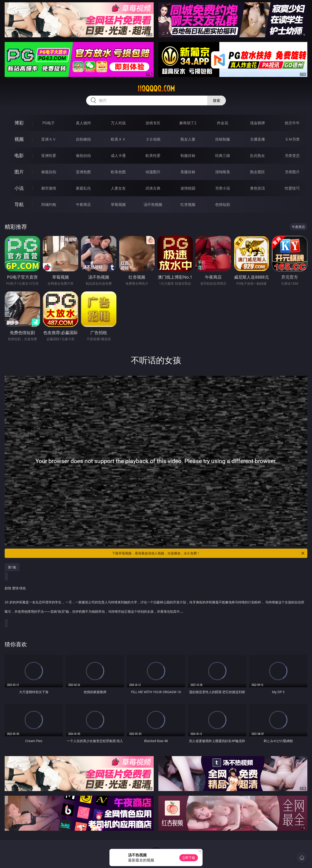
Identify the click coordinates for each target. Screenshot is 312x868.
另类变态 (292, 156)
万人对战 (118, 123)
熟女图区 (258, 172)
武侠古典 (153, 188)
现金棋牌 (258, 123)
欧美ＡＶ (118, 139)
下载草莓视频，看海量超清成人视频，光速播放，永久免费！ (209, 553)
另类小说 (223, 188)
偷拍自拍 (83, 156)
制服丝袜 (188, 156)
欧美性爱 (153, 156)
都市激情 (49, 188)
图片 (19, 172)
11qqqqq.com (156, 89)
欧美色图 (118, 172)
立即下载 (189, 858)
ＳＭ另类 (292, 139)
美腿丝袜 (188, 172)
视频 (19, 139)
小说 (19, 188)
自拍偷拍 (83, 139)
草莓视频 (118, 204)
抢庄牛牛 (292, 123)
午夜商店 (83, 204)
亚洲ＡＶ (49, 139)
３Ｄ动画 (153, 139)
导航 (19, 204)
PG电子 (49, 123)
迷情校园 (188, 188)
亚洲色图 (83, 172)
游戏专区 (153, 123)
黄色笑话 (258, 188)
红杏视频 (188, 204)
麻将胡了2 (188, 123)
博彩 (19, 123)
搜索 (217, 100)
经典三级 (223, 156)
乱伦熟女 (258, 156)
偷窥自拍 (49, 172)
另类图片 (292, 172)
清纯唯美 (223, 172)
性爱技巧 (292, 188)
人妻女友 (118, 188)
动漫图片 (153, 172)
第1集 (12, 567)
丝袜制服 (223, 139)
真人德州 (83, 123)
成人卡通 (118, 156)
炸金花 (223, 123)
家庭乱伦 (83, 188)
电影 (19, 155)
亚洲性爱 (49, 156)
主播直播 (258, 139)
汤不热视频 (153, 204)
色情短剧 (223, 204)
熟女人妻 (188, 139)
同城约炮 (49, 204)
